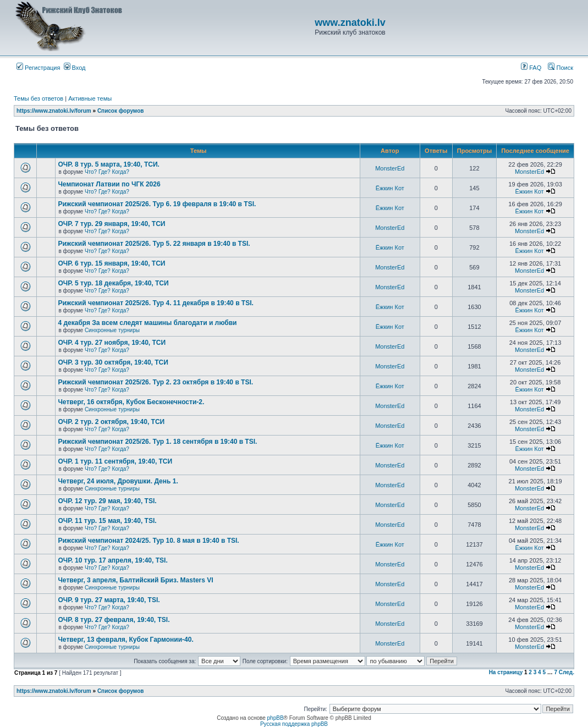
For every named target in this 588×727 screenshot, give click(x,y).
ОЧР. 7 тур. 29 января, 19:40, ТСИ (111, 224)
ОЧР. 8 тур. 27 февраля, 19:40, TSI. (114, 620)
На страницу (506, 672)
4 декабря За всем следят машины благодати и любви (147, 323)
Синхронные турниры (112, 330)
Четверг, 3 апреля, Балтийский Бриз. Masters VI (135, 580)
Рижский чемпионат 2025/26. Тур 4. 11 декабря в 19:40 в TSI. (155, 303)
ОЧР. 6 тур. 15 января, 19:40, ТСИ (111, 263)
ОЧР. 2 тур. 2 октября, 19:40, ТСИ (111, 422)
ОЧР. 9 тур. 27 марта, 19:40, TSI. (109, 600)
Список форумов (121, 111)
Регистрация (38, 68)
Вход (75, 68)
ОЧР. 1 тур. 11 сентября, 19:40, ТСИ (115, 461)
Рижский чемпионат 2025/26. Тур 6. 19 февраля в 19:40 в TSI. (157, 204)
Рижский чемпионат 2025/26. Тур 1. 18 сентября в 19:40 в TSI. (157, 442)
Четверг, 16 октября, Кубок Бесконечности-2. (131, 402)
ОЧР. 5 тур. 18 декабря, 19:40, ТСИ (113, 283)
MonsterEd (390, 168)
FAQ (531, 68)
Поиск (560, 68)
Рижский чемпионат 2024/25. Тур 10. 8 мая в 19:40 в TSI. (148, 541)
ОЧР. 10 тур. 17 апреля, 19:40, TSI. (112, 560)
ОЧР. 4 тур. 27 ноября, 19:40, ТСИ (112, 343)
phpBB (276, 718)
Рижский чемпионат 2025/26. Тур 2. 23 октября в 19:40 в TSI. (155, 382)
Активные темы (90, 98)
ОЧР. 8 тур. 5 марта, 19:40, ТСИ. (108, 164)
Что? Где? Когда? (107, 172)
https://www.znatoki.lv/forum (54, 111)
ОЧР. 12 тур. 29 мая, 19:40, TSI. (107, 501)
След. (567, 672)
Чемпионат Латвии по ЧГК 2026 (109, 184)
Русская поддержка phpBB (294, 724)
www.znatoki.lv (350, 23)
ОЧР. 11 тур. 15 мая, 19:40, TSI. (107, 521)
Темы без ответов (39, 98)
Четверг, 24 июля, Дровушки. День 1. (118, 481)
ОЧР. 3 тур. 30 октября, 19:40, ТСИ (113, 362)
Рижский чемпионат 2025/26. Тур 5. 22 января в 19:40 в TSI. (154, 244)
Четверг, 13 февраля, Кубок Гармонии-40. (125, 640)
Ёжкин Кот (390, 188)
